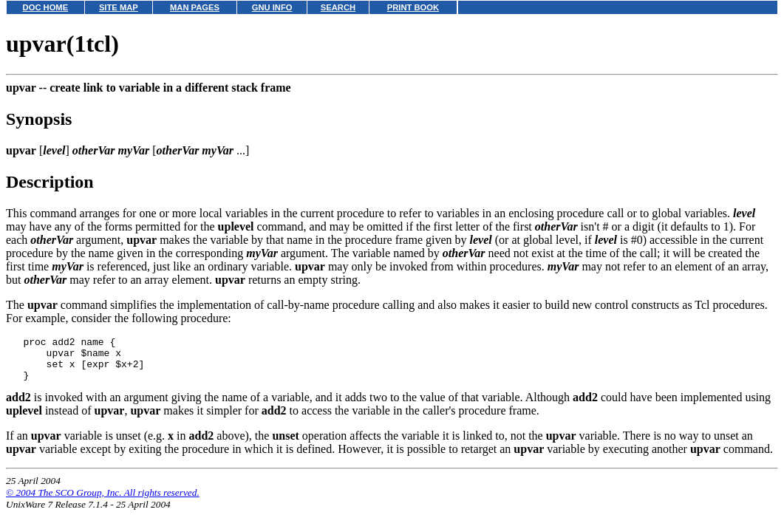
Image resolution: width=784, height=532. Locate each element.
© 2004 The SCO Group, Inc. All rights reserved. (103, 501)
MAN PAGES (195, 7)
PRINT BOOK (413, 7)
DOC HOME (46, 7)
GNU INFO (272, 7)
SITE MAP (119, 7)
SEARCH (338, 7)
